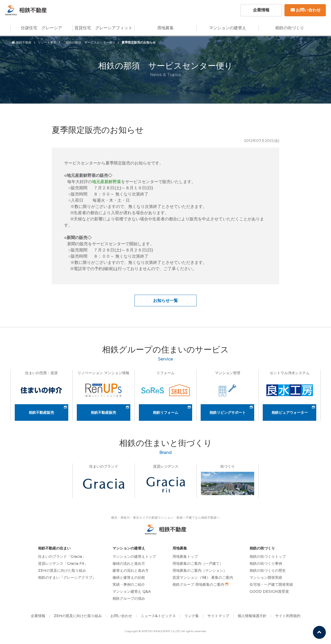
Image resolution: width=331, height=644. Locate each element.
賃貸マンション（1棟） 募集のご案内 (203, 577)
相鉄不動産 (21, 42)
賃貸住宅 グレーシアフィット (103, 28)
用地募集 (165, 28)
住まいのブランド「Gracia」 (62, 556)
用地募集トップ (185, 556)
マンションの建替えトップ (134, 556)
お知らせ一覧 (165, 301)
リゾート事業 (47, 42)
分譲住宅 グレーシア (41, 28)
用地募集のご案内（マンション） (200, 570)
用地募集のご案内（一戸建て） (198, 563)
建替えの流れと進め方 (131, 570)
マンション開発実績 (266, 577)
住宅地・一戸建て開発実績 (271, 584)
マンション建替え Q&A (132, 591)
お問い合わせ (306, 10)
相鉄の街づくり (290, 28)
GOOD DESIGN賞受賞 (269, 591)
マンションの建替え (228, 28)
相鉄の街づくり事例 (266, 563)
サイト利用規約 (288, 616)
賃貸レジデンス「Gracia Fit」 (63, 563)
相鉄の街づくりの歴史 (268, 570)
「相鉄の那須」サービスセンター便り (89, 42)
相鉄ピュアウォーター (290, 413)
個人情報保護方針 (252, 616)
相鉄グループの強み (129, 598)
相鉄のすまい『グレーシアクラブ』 (67, 577)
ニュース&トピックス (158, 616)
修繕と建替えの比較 (129, 577)
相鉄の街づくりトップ (268, 556)
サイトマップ (218, 616)
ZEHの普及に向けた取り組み (62, 570)
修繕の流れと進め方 (129, 563)
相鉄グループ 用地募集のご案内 (198, 584)
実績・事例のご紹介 (129, 584)
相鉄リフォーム (165, 413)
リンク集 (192, 616)
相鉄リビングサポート (228, 413)
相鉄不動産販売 (41, 413)
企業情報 (261, 10)
